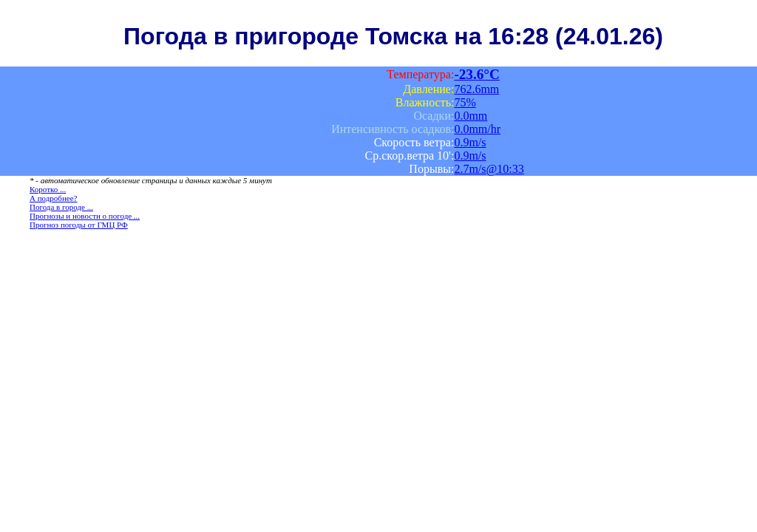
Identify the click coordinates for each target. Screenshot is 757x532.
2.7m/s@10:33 (489, 169)
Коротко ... (48, 189)
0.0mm (471, 116)
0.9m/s (470, 142)
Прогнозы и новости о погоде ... (85, 216)
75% (465, 102)
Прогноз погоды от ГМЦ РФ (79, 225)
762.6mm (476, 89)
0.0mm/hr (477, 129)
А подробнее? (54, 198)
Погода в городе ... (61, 207)
